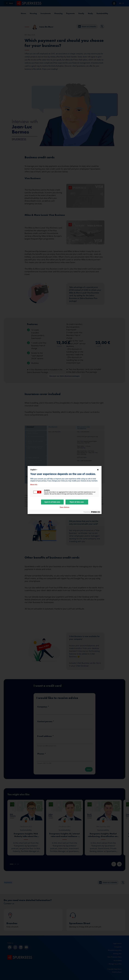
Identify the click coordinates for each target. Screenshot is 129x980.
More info (34, 485)
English (34, 470)
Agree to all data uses (52, 502)
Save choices (65, 507)
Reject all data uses (77, 502)
